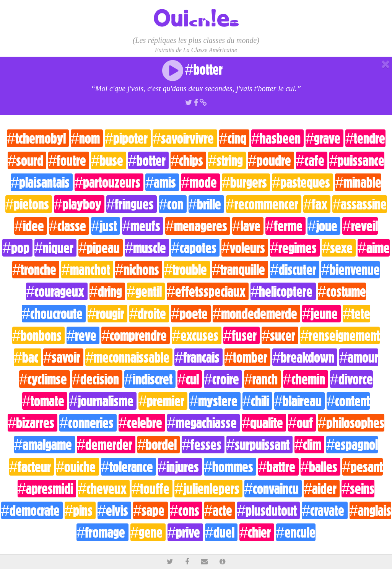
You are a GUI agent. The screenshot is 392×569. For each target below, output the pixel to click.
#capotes (195, 248)
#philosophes (351, 423)
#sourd (27, 160)
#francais (198, 357)
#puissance (357, 160)
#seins (358, 489)
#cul (190, 379)
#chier (257, 532)
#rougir (107, 314)
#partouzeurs (109, 182)
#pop (17, 248)
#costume (342, 291)
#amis (162, 182)
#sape (150, 510)
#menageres (198, 226)
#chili (257, 401)
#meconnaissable (129, 357)
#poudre (271, 160)
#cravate (324, 510)
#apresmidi (47, 489)
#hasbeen (277, 138)
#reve (83, 335)
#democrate (32, 510)
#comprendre (136, 335)
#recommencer (264, 204)
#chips (188, 160)
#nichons (139, 270)
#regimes (295, 248)
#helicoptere (283, 291)
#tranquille (240, 270)
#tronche (36, 270)
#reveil (360, 226)
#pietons (29, 204)
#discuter (294, 270)
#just (106, 226)
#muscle (147, 248)
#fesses (203, 445)
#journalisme (103, 401)
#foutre (69, 160)
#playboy (79, 204)
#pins (80, 510)
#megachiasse (203, 423)
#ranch (262, 379)
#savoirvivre (185, 138)
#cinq (234, 138)
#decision (97, 379)
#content (348, 401)
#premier (163, 401)
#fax (317, 204)
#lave (248, 226)
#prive (185, 532)
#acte (220, 510)
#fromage (102, 532)
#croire (223, 379)
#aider (322, 489)
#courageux (57, 291)
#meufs (143, 226)
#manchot (87, 270)
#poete (191, 314)
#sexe (339, 248)
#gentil (146, 291)
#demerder (106, 445)
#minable (358, 182)
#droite (149, 314)
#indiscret (150, 379)
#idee (30, 226)
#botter (148, 160)
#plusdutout (268, 510)
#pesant (363, 467)
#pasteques (303, 182)
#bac (28, 357)
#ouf (302, 423)
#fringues (132, 204)
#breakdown (305, 357)
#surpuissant (259, 445)
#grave (324, 138)
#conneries (88, 423)
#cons (186, 510)
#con (172, 204)
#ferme (285, 226)
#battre (278, 467)
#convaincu (273, 489)
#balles (320, 467)
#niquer (55, 248)
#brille (206, 204)
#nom (87, 138)
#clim (309, 445)
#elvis (114, 510)
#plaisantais (42, 182)
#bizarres (33, 423)
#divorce (351, 379)
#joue (324, 226)
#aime (373, 248)
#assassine (359, 204)
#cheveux (104, 489)
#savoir (63, 357)
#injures (180, 467)
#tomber (247, 357)
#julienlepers (208, 489)
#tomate (45, 401)
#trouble (187, 270)
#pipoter (128, 138)
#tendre (365, 138)
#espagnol (352, 445)
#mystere (215, 401)
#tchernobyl (38, 138)
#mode (200, 182)
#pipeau (101, 248)
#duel (221, 532)
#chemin (306, 379)
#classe (69, 226)
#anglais (370, 510)
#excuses (196, 335)
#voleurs (245, 248)
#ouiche (77, 467)
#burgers (246, 182)
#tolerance (128, 467)
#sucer (280, 335)
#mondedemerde (256, 314)
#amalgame (45, 445)
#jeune (321, 314)
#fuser (242, 335)
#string (227, 160)
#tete (356, 314)
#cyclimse (45, 379)
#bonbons (38, 335)
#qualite (264, 423)
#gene (148, 532)
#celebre (142, 423)
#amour (359, 357)
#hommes (230, 467)
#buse (108, 160)
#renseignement (340, 335)
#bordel (159, 445)
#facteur (32, 467)
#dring (107, 291)
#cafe (312, 160)
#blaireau (299, 401)
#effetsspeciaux (208, 291)
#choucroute (54, 314)
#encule (296, 532)
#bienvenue (351, 270)
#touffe (152, 489)
